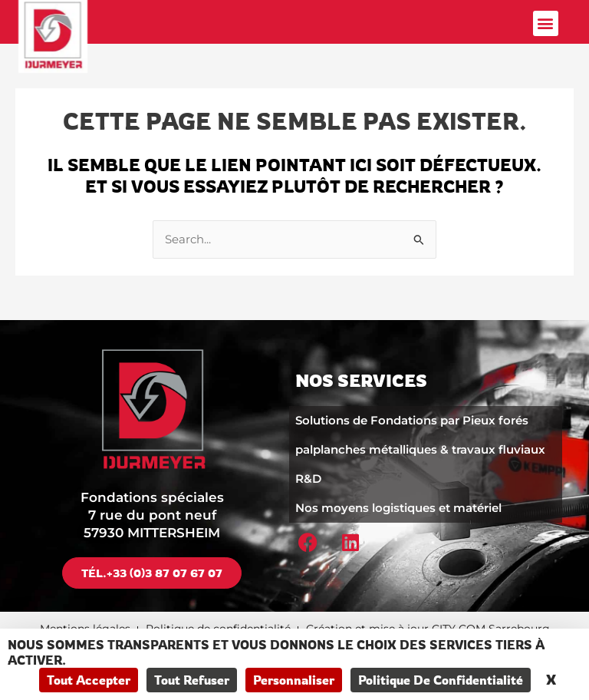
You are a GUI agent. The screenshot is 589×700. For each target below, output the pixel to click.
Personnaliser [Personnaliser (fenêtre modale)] (294, 680)
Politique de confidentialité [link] (441, 680)
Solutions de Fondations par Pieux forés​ (412, 420)
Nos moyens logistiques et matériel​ (398, 508)
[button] (546, 23)
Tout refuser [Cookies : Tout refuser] (192, 680)
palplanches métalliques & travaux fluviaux (420, 449)
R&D (308, 479)
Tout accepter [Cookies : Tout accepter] (89, 680)
